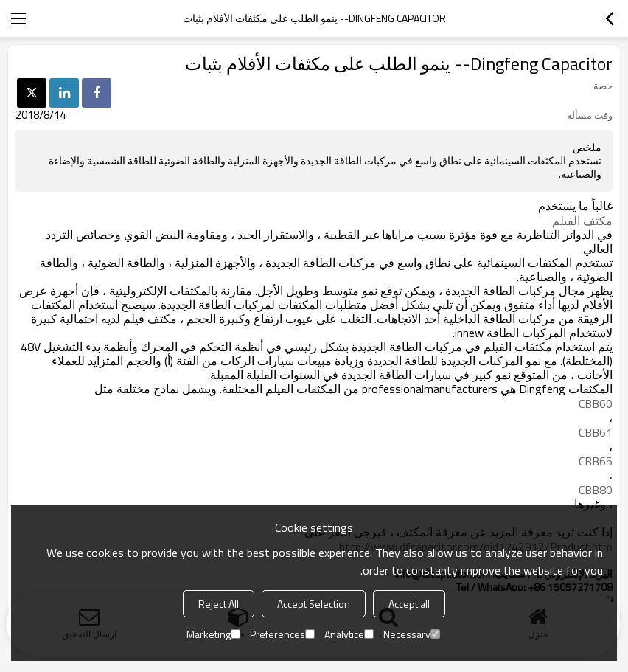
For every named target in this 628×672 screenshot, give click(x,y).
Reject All (219, 604)
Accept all (409, 604)
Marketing (213, 634)
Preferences (282, 634)
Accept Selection (314, 604)
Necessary (412, 634)
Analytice (349, 634)
